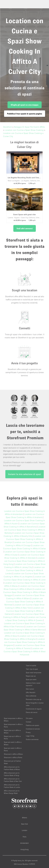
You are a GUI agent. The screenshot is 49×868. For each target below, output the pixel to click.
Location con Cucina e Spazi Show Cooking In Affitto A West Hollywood (25, 651)
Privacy (28, 732)
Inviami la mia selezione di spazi (25, 474)
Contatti (29, 722)
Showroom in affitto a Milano (13, 754)
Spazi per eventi (31, 679)
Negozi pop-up (31, 676)
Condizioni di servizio (33, 729)
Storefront (7, 127)
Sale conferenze (31, 696)
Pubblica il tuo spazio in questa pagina (24, 114)
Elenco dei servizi (32, 712)
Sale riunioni (30, 689)
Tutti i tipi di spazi (32, 669)
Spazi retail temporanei (34, 673)
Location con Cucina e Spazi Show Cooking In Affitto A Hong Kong (24, 561)
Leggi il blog (30, 736)
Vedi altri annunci (25, 228)
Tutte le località (31, 666)
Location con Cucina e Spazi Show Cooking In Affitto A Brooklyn (25, 539)
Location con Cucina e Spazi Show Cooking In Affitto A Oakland (24, 611)
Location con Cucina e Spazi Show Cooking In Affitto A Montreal (24, 602)
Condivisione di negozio (34, 709)
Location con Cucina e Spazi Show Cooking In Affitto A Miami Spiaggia (25, 592)
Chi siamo (29, 718)
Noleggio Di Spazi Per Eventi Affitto (29, 127)
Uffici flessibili (31, 692)
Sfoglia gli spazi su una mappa (24, 105)
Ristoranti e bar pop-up (34, 699)
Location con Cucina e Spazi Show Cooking (24, 130)
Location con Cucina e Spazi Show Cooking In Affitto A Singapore (24, 642)
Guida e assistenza (32, 739)
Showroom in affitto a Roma (13, 757)
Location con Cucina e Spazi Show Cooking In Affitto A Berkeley (25, 530)
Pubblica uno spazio (32, 725)
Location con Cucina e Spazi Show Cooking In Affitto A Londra (25, 570)
